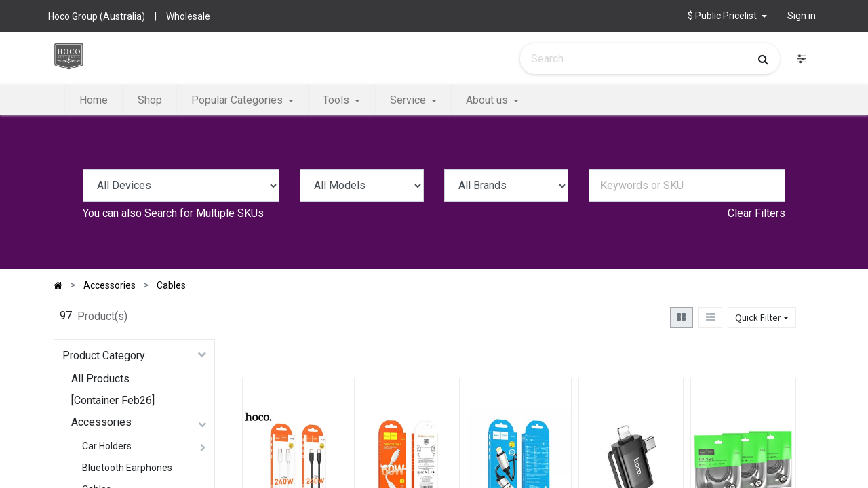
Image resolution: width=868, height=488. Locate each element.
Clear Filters (756, 213)
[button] (727, 16)
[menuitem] (94, 100)
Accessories (101, 422)
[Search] (763, 59)
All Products (100, 379)
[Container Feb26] (113, 400)
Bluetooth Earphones (127, 468)
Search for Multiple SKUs (204, 213)
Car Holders (107, 446)
